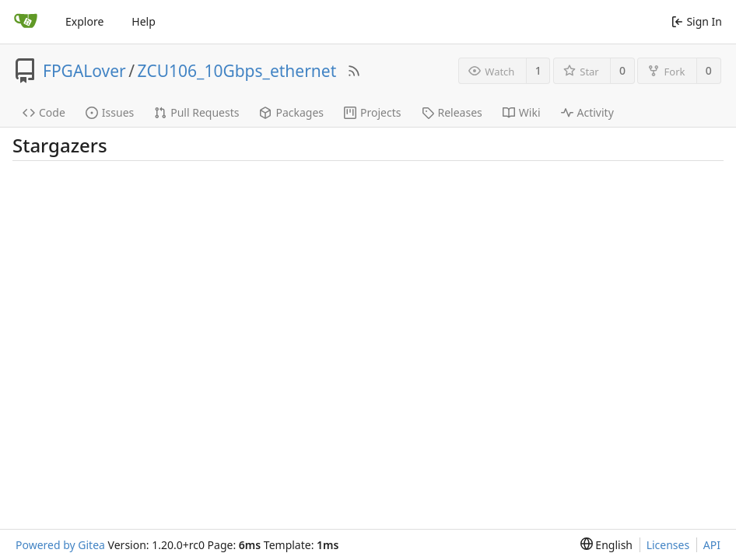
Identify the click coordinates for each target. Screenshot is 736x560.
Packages (291, 112)
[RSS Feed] (354, 71)
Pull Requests (196, 112)
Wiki (522, 112)
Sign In (697, 21)
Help (144, 21)
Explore (84, 21)
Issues (110, 112)
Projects (372, 112)
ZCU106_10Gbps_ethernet (237, 71)
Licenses (668, 545)
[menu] (606, 545)
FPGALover (84, 71)
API (712, 545)
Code (44, 112)
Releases (452, 112)
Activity (587, 112)
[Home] (26, 22)
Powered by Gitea (60, 545)
